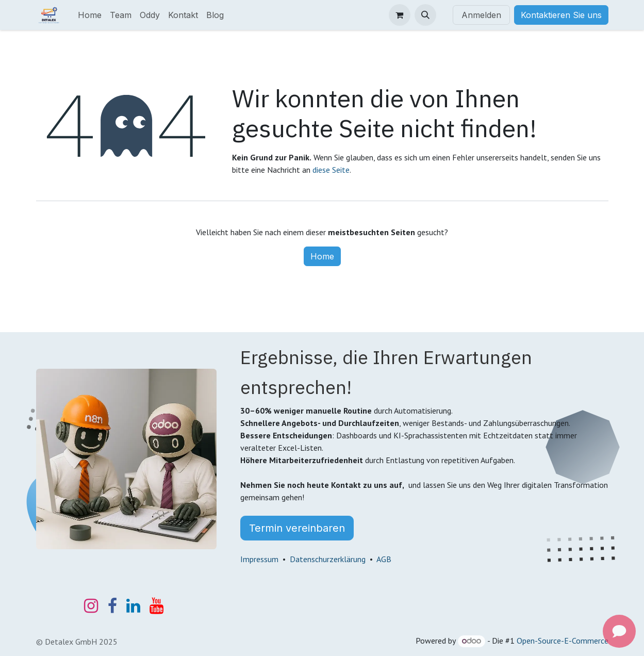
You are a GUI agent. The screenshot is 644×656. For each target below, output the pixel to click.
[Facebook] (112, 606)
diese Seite (331, 170)
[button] (425, 15)
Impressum (259, 559)
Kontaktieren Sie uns (561, 15)
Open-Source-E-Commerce (563, 641)
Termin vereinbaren (297, 528)
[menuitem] (90, 15)
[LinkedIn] (133, 606)
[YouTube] (156, 606)
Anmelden (481, 15)
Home (322, 256)
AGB (384, 559)
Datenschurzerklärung (328, 559)
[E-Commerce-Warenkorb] (400, 15)
